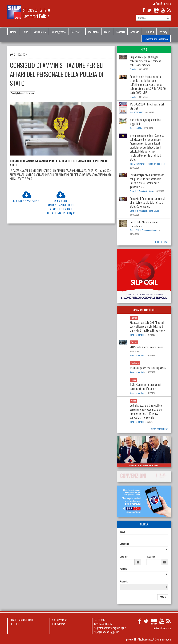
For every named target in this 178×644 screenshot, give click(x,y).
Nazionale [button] (40, 32)
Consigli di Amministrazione (23, 93)
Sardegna (135, 363)
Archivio (135, 32)
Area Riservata (162, 4)
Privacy (163, 32)
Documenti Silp (136, 128)
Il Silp (25, 32)
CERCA (163, 597)
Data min (124, 556)
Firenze (134, 318)
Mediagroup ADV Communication (154, 639)
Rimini (134, 380)
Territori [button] (77, 32)
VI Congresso (59, 32)
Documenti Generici (150, 230)
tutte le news (162, 242)
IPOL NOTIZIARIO (136, 112)
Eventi (107, 32)
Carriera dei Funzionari (156, 39)
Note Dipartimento (137, 164)
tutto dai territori (160, 429)
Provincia (124, 581)
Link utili (149, 32)
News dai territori (137, 335)
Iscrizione (93, 32)
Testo (122, 532)
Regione (123, 569)
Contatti (120, 32)
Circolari (133, 69)
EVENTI (157, 211)
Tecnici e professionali (155, 164)
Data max (151, 556)
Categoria (124, 544)
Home (13, 32)
